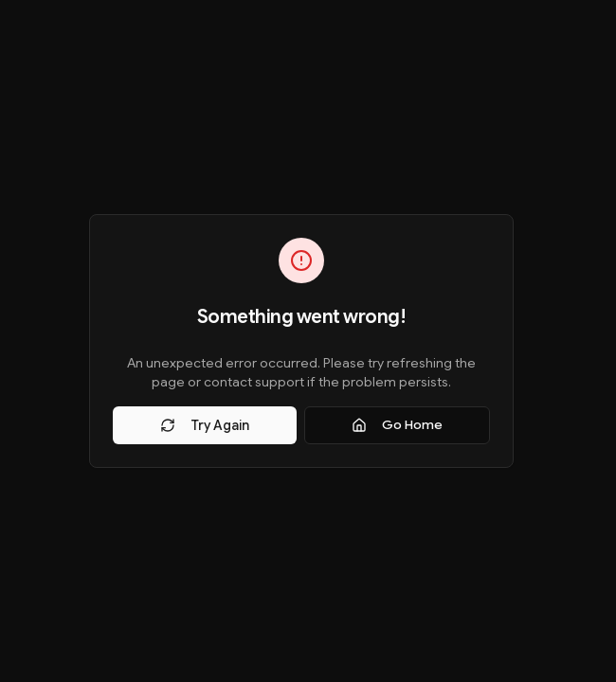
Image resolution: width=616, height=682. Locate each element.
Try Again (205, 425)
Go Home (397, 425)
